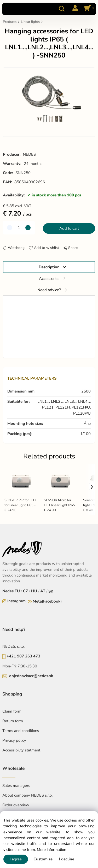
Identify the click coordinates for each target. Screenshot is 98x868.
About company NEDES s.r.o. (27, 795)
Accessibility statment (21, 750)
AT (43, 591)
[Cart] (88, 9)
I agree (16, 859)
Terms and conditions (21, 731)
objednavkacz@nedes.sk (31, 676)
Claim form (12, 711)
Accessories (49, 279)
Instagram (16, 601)
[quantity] (19, 228)
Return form (13, 721)
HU (34, 591)
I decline (67, 859)
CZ (25, 591)
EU (17, 591)
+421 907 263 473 (23, 656)
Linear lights (30, 22)
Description (49, 267)
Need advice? (49, 290)
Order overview (16, 805)
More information (51, 850)
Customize (43, 859)
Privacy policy (14, 740)
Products (10, 22)
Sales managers (16, 786)
